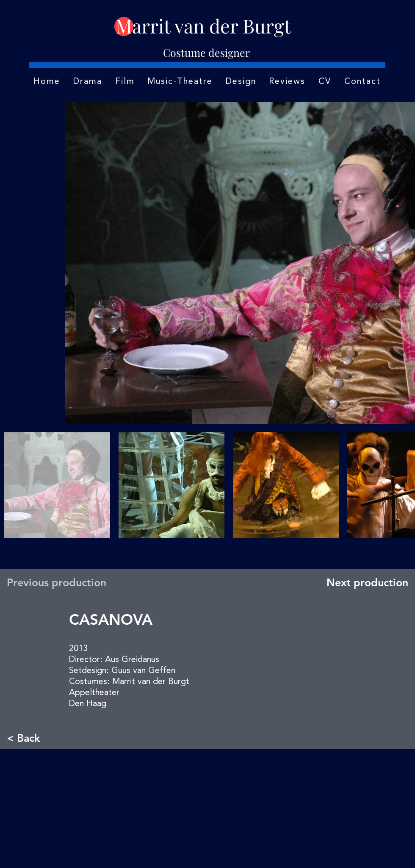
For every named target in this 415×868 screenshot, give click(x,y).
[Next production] (365, 582)
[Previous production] (59, 582)
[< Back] (35, 738)
